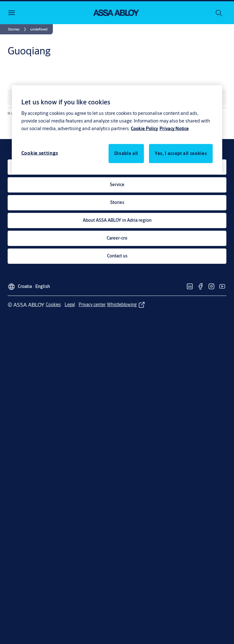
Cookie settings (40, 153)
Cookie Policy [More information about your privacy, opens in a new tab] (144, 129)
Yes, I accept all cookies (181, 153)
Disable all (126, 153)
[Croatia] (29, 285)
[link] (18, 29)
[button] (39, 29)
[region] (117, 130)
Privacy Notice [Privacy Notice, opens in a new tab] (174, 129)
